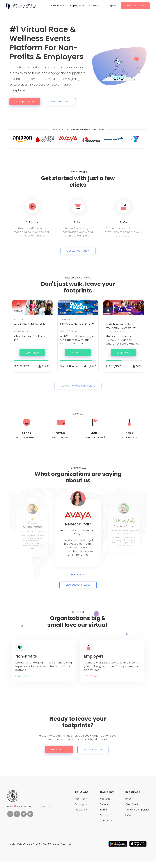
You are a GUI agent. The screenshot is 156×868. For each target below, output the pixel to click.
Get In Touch (59, 756)
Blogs (128, 805)
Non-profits (57, 6)
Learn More (32, 353)
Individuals (94, 6)
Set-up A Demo (135, 6)
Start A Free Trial (60, 102)
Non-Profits (81, 805)
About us (105, 805)
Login (111, 6)
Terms (103, 816)
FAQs (128, 822)
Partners (105, 811)
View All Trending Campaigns (78, 386)
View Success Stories (78, 585)
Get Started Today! (78, 251)
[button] (72, 575)
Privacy (104, 822)
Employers (76, 6)
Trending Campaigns (137, 816)
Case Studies (133, 811)
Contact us (106, 827)
